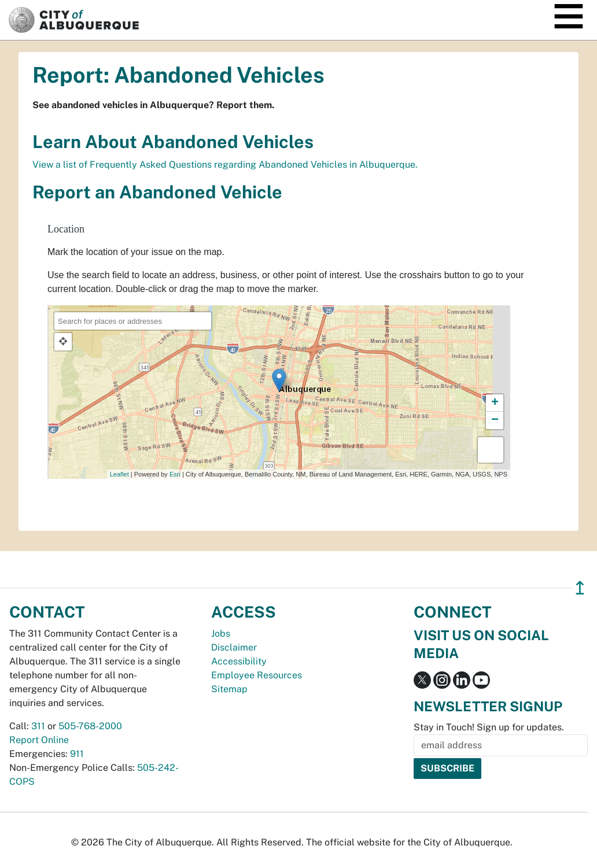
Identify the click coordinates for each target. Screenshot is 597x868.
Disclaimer (234, 647)
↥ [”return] (580, 588)
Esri (175, 474)
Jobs (221, 634)
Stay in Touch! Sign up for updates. (489, 727)
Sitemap (229, 689)
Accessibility (239, 661)
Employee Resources (257, 675)
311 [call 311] (38, 726)
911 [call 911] (77, 754)
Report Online (39, 740)
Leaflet (119, 474)
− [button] (495, 420)
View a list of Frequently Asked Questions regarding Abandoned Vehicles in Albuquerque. (225, 165)
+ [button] (495, 403)
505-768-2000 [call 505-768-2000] (90, 726)
